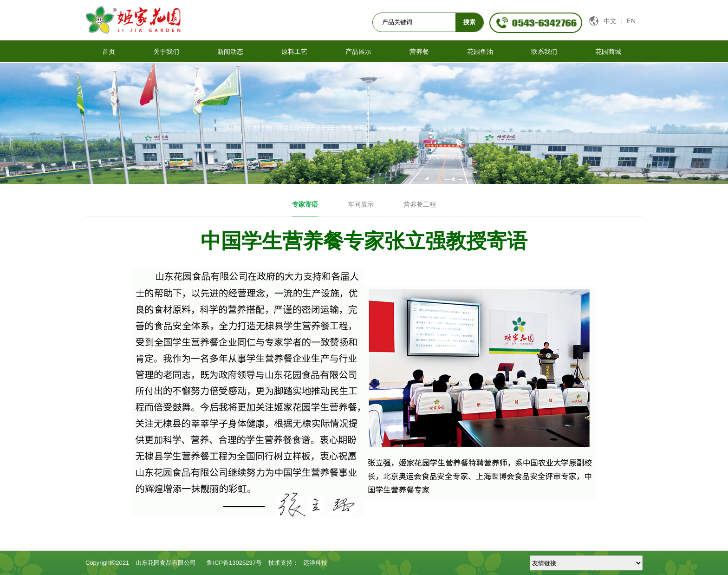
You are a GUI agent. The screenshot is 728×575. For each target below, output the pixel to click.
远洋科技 (315, 563)
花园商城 (608, 52)
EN (631, 21)
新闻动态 (230, 52)
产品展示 (358, 52)
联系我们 (544, 52)
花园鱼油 (480, 52)
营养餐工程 (420, 204)
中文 (609, 21)
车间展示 (361, 204)
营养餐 (419, 52)
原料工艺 (294, 52)
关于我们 (166, 52)
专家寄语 (305, 204)
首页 (109, 52)
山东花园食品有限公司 (166, 563)
